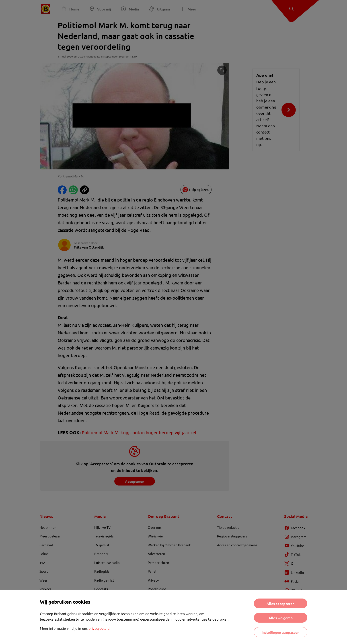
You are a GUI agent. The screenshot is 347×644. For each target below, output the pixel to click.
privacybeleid (99, 628)
